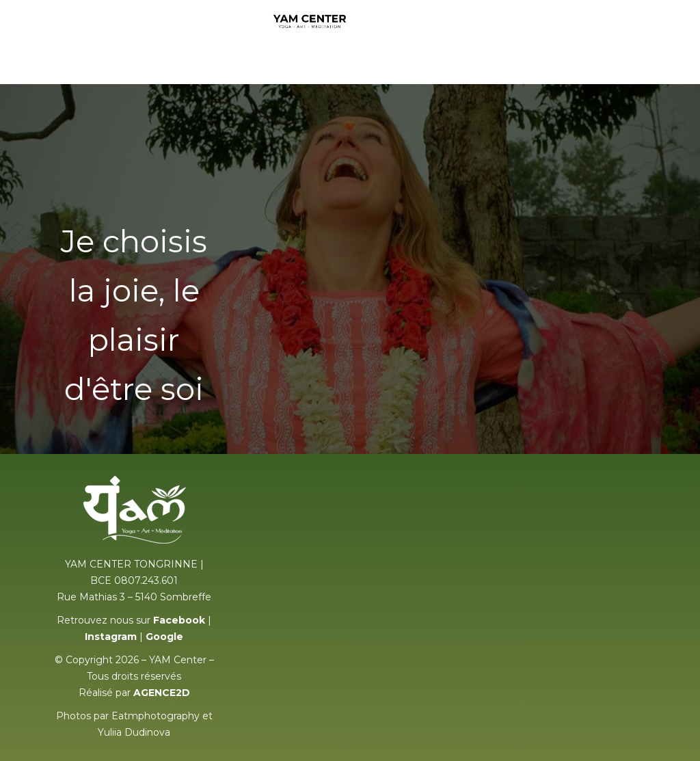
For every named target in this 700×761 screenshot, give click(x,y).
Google (164, 637)
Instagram (111, 637)
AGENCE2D (162, 693)
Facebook (179, 620)
